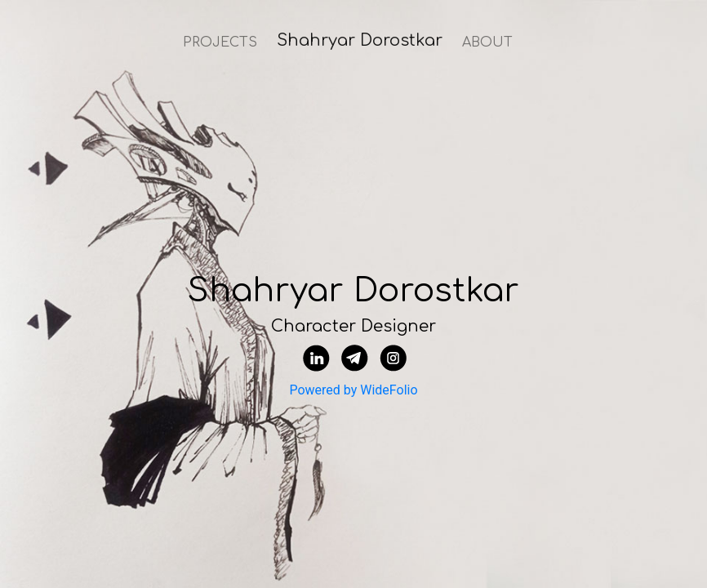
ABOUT (487, 42)
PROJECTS (220, 42)
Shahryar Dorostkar (360, 40)
